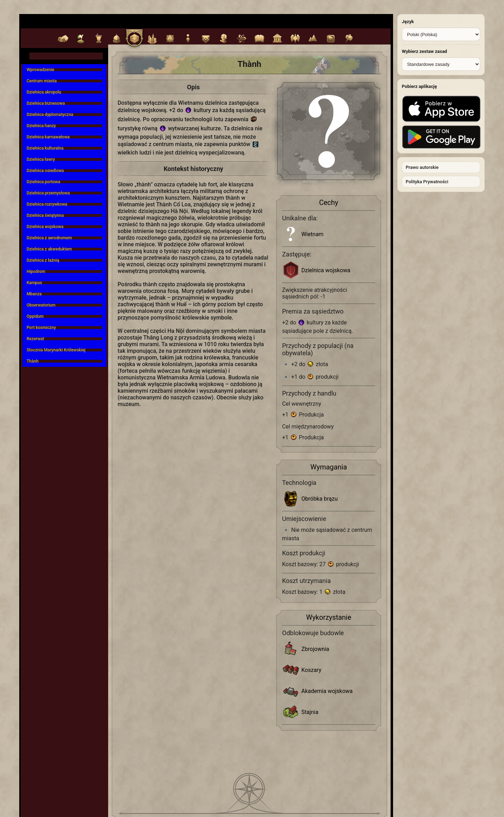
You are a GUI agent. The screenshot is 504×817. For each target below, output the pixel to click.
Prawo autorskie (422, 167)
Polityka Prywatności (427, 182)
